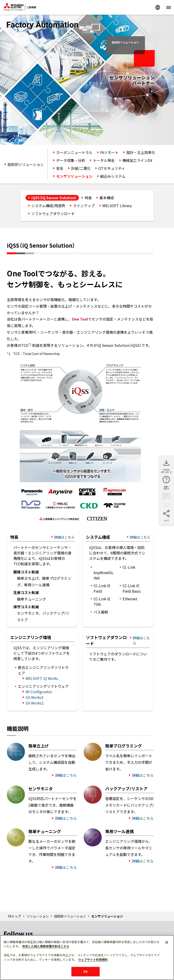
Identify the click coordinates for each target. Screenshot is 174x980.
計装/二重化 (81, 168)
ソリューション (38, 916)
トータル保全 (104, 160)
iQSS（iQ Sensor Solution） (54, 198)
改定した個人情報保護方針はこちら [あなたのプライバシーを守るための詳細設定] (46, 946)
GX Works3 (35, 697)
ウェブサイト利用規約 (93, 960)
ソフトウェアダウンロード (53, 213)
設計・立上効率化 (141, 152)
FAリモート (109, 152)
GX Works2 (35, 703)
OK (85, 972)
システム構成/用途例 (48, 206)
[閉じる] (167, 942)
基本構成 (107, 198)
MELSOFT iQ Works (42, 678)
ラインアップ (84, 206)
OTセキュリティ (112, 168)
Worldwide (158, 7)
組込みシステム (113, 176)
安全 (60, 168)
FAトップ (14, 916)
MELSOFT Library (117, 206)
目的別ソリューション (26, 164)
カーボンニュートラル (74, 152)
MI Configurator (39, 692)
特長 (88, 198)
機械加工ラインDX (137, 160)
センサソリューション (74, 176)
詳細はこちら (64, 537)
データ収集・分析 (71, 160)
